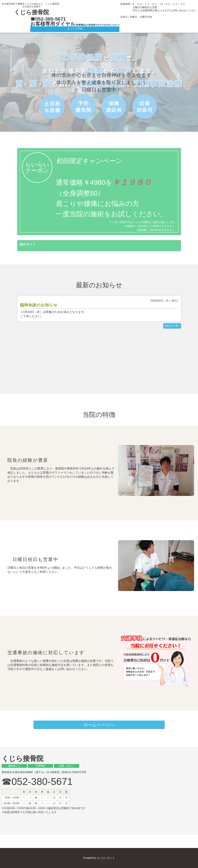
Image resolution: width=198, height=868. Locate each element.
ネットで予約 (75, 29)
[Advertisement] (99, 356)
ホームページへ (99, 725)
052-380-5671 (51, 19)
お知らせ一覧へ (172, 326)
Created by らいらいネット (99, 858)
